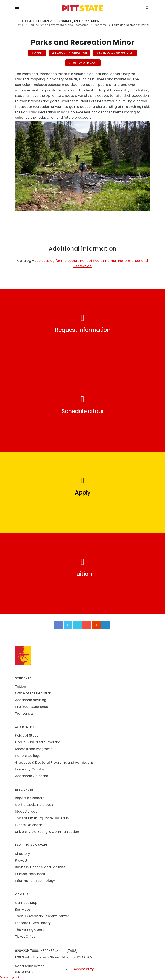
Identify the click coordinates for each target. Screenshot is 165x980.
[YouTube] (87, 625)
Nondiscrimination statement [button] (41, 969)
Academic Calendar (32, 776)
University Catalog (30, 769)
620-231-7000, (27, 951)
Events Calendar (28, 825)
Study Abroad (26, 811)
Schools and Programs (34, 749)
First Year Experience (32, 707)
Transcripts (24, 713)
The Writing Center (30, 930)
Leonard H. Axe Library (33, 923)
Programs (100, 25)
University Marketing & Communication (47, 832)
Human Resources (30, 874)
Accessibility (84, 969)
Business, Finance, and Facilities (40, 867)
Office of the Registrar (33, 693)
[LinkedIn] (106, 625)
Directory (22, 854)
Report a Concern (30, 798)
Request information (70, 53)
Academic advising (31, 700)
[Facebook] (59, 625)
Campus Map (26, 903)
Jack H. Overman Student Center (42, 916)
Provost (21, 860)
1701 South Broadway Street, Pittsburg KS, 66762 (54, 957)
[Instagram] (96, 625)
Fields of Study (27, 735)
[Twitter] (68, 625)
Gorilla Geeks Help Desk (34, 805)
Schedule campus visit (115, 53)
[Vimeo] (77, 625)
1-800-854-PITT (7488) (59, 951)
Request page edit (10, 977)
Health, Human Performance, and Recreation (60, 21)
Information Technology (35, 881)
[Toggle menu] (17, 8)
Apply (37, 53)
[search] (148, 8)
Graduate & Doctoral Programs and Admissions (54, 762)
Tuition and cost (83, 63)
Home (19, 25)
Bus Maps (23, 909)
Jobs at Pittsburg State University (42, 818)
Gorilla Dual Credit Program (38, 742)
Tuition (20, 686)
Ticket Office (25, 936)
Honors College (28, 756)
